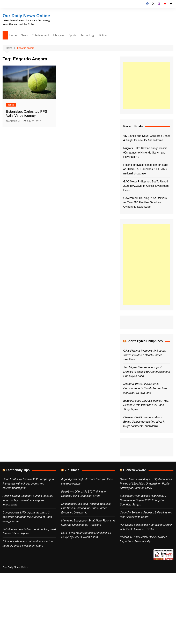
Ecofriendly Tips (18, 470)
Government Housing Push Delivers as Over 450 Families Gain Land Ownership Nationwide (145, 202)
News (24, 35)
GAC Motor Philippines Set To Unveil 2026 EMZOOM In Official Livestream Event (146, 186)
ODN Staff (13, 121)
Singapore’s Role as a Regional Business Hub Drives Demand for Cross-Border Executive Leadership (86, 508)
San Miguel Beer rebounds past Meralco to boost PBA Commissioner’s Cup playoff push (147, 372)
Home (13, 35)
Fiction (103, 35)
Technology (88, 35)
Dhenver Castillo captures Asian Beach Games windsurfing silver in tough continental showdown (144, 422)
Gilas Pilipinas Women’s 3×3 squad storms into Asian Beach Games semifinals (145, 355)
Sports (72, 35)
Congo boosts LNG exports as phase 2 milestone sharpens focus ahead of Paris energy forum (27, 517)
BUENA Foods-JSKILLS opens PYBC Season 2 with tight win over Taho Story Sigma (146, 405)
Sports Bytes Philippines (145, 341)
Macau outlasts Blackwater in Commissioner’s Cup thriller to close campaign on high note (145, 388)
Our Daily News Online (26, 16)
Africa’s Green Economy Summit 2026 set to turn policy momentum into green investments (28, 500)
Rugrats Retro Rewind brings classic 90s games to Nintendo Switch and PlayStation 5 (145, 152)
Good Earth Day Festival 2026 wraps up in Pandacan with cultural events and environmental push (28, 484)
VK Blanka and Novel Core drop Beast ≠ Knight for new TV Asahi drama (146, 138)
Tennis (11, 105)
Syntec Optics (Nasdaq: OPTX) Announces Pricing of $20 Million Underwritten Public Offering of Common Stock (146, 484)
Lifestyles (59, 35)
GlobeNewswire (135, 470)
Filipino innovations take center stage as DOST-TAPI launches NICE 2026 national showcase (146, 169)
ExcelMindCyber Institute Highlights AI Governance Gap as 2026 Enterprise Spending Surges (143, 500)
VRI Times (72, 470)
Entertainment (40, 35)
